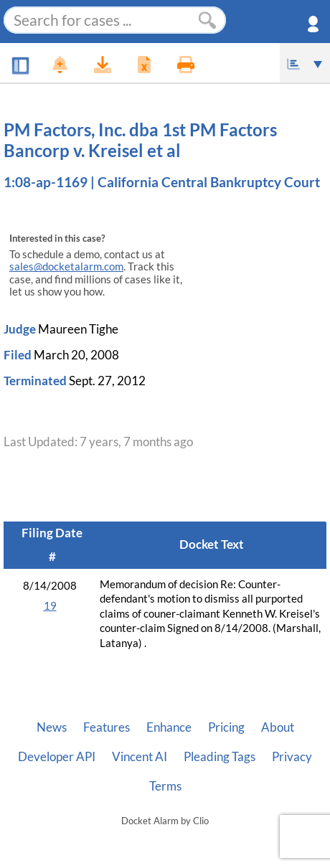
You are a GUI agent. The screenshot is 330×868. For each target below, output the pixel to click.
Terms (165, 786)
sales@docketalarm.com (66, 266)
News (52, 727)
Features (107, 727)
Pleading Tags (220, 757)
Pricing (226, 727)
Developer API (57, 757)
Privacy (292, 757)
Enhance (169, 727)
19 (50, 606)
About (278, 727)
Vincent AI (140, 757)
